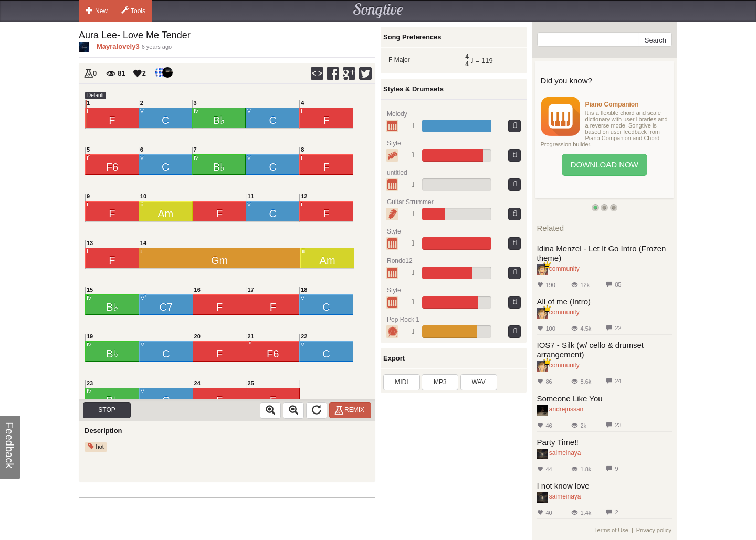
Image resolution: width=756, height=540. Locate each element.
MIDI (401, 382)
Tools (133, 10)
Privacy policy (654, 530)
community (564, 269)
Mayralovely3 (118, 46)
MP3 (440, 382)
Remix (351, 410)
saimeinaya (565, 453)
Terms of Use (611, 530)
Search (655, 40)
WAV (479, 382)
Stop (107, 410)
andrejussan (566, 409)
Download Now (605, 165)
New (97, 10)
